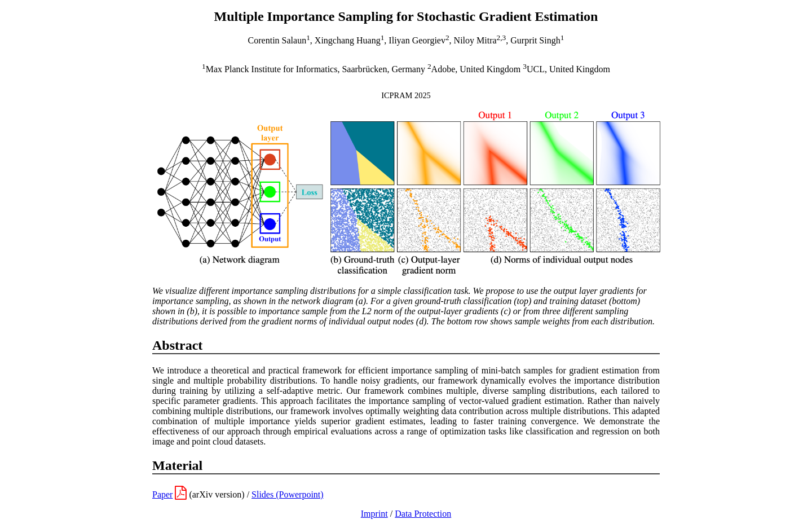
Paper (162, 494)
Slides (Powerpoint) (288, 494)
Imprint (374, 514)
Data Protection (423, 514)
